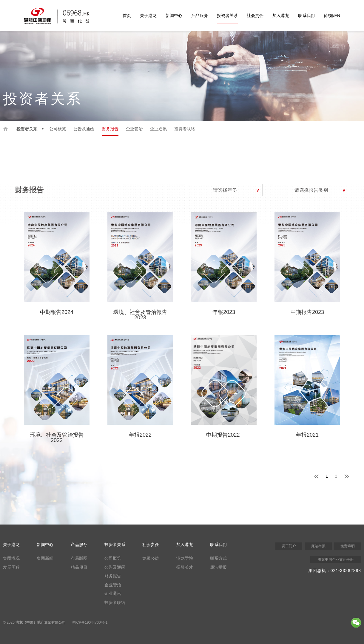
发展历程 (11, 567)
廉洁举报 (218, 567)
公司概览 (58, 129)
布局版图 (79, 558)
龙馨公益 (151, 558)
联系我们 (306, 16)
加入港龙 (281, 16)
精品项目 (79, 567)
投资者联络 (185, 129)
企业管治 (134, 129)
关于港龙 (148, 16)
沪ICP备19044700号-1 (90, 622)
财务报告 (110, 129)
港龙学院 (185, 558)
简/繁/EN (332, 16)
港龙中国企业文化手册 (336, 559)
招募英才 (185, 567)
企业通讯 (158, 129)
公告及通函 (84, 129)
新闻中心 (174, 16)
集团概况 (11, 558)
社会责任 (255, 16)
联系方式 (218, 558)
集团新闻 (45, 558)
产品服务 (200, 16)
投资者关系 (227, 16)
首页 (127, 16)
